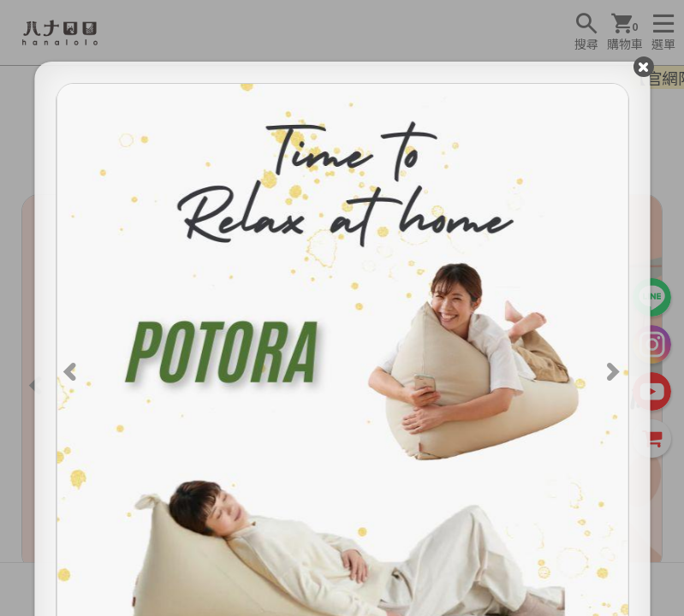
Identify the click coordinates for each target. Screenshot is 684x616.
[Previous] (72, 370)
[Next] (612, 370)
